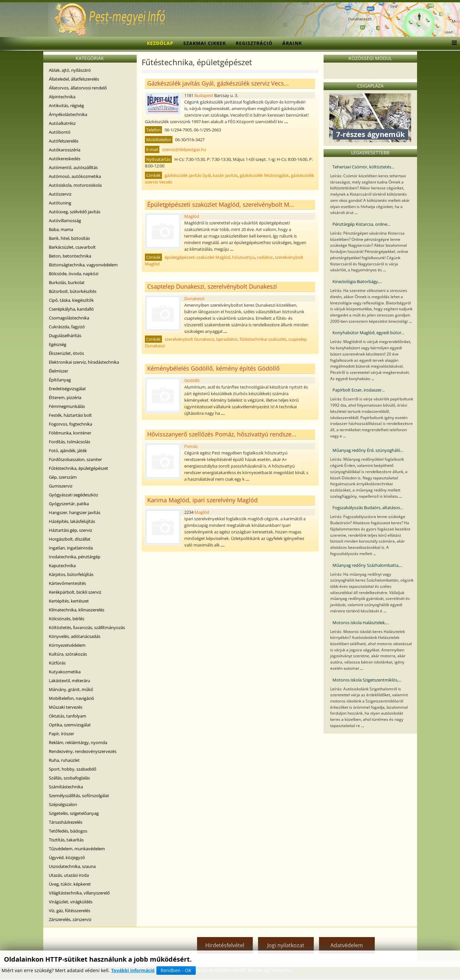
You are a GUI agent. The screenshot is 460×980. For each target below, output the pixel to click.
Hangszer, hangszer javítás (75, 512)
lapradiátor (227, 339)
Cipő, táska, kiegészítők (71, 300)
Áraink (292, 43)
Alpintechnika (62, 97)
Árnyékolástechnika (68, 114)
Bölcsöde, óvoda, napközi (74, 274)
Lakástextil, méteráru (70, 681)
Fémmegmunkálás (67, 406)
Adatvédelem (347, 945)
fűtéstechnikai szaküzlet (263, 339)
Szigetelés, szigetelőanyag (74, 813)
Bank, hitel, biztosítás (69, 238)
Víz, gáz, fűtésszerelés (70, 911)
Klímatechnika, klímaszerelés (77, 610)
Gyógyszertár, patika (69, 504)
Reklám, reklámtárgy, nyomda (78, 742)
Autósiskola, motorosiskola (75, 185)
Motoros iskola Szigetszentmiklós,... (367, 680)
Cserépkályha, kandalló (71, 309)
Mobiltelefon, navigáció (71, 698)
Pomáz (191, 446)
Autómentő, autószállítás (73, 167)
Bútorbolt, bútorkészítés (73, 291)
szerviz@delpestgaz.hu (184, 149)
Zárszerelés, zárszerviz (70, 919)
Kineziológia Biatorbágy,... (357, 281)
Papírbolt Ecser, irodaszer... (359, 390)
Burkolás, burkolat (67, 282)
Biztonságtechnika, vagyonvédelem (83, 265)
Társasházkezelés (66, 822)
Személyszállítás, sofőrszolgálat (79, 796)
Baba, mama (61, 229)
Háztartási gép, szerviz (70, 530)
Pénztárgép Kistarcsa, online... (361, 224)
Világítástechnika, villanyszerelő (79, 893)
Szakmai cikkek (205, 43)
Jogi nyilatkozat (286, 945)
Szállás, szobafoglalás (69, 778)
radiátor (265, 257)
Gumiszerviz (61, 486)
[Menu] (453, 43)
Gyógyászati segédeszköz (73, 495)
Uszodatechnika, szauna (72, 866)
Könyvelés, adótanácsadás (75, 636)
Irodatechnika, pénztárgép (75, 557)
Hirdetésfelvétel (225, 945)
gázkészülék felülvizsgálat (264, 175)
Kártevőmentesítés (67, 583)
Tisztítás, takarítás (66, 840)
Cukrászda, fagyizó (67, 327)
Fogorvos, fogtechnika (70, 424)
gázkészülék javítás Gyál (188, 175)
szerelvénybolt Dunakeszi (189, 339)
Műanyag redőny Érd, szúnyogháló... (368, 450)
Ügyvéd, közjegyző (67, 857)
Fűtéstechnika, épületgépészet (79, 468)
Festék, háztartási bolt (70, 415)
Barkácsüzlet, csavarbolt (72, 247)
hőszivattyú (244, 257)
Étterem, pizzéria (65, 397)
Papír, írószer (61, 734)
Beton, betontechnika (70, 256)
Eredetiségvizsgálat (67, 389)
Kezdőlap (160, 43)
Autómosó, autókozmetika (75, 176)
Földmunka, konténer (70, 433)
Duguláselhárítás (65, 336)
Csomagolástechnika (69, 318)
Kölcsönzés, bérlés (67, 619)
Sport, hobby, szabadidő (73, 769)
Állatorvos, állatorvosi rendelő (78, 88)
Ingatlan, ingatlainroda (71, 548)
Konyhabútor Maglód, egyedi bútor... (368, 333)
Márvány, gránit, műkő (71, 689)
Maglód (192, 216)
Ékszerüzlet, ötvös (66, 353)
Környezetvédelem (67, 645)
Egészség (58, 344)
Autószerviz (60, 194)
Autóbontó (60, 132)
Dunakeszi (194, 298)
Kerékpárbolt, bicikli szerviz (75, 592)
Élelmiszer (59, 371)
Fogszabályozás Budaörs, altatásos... (368, 508)
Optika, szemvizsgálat (70, 725)
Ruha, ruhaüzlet (64, 760)
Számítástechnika (66, 787)
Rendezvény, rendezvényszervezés (83, 751)
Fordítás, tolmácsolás (70, 442)
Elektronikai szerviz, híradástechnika (84, 362)
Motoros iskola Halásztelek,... (361, 623)
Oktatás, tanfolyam (68, 716)
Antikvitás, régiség (66, 106)
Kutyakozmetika (65, 672)
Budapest (204, 95)
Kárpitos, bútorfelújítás (71, 574)
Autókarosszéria (65, 150)
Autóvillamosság (65, 221)
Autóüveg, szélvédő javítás (75, 212)
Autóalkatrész (62, 123)
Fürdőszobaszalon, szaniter (75, 459)
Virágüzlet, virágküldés (71, 902)
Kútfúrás (57, 663)
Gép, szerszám (63, 477)
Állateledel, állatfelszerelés (74, 79)
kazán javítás (225, 175)
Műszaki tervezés (66, 707)
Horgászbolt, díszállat (70, 539)
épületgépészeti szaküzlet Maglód (197, 257)
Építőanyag (60, 380)
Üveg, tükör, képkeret (70, 884)
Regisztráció (254, 43)
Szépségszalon (63, 804)
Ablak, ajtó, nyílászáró (70, 70)
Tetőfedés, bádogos (68, 831)
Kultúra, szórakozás (68, 654)
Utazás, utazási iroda (69, 875)
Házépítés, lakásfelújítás (72, 521)
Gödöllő (192, 380)
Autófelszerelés (64, 141)
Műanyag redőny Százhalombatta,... (367, 565)
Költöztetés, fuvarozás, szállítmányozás (87, 627)
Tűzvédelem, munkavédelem (77, 849)
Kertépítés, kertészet (69, 601)
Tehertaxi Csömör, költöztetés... (363, 167)
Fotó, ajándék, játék (68, 451)
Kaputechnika (62, 566)
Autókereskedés (65, 159)
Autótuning (60, 203)
